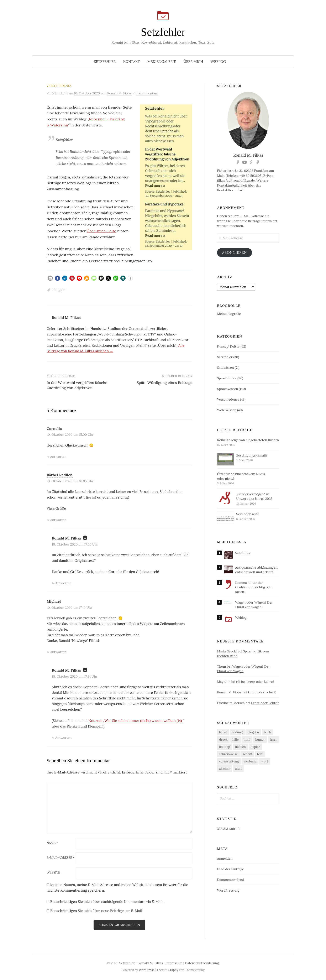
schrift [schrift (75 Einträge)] (247, 754)
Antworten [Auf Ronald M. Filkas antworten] (63, 583)
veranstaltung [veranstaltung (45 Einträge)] (229, 762)
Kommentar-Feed (230, 880)
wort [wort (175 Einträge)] (265, 762)
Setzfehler (163, 32)
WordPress (147, 971)
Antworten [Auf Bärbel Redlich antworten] (58, 520)
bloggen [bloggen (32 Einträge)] (253, 733)
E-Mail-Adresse (61, 858)
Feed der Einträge (231, 869)
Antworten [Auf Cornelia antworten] (58, 457)
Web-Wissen (227, 410)
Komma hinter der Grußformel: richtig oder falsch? (254, 588)
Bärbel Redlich (60, 475)
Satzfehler (225, 357)
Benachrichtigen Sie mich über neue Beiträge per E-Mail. (96, 911)
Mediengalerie (162, 62)
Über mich (193, 62)
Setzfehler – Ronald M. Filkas (141, 964)
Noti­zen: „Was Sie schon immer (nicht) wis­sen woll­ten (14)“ (136, 721)
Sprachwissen (228, 389)
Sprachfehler (227, 379)
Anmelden (225, 859)
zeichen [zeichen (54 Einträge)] (225, 769)
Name (52, 843)
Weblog (218, 62)
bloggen (59, 290)
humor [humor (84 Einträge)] (260, 740)
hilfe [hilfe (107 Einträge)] (236, 740)
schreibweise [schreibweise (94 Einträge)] (228, 754)
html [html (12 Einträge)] (247, 740)
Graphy (173, 971)
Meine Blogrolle (229, 314)
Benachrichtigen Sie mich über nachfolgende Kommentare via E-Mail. (107, 902)
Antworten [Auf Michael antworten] (58, 652)
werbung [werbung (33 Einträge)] (250, 762)
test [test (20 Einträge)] (260, 754)
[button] (50, 278)
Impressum (174, 964)
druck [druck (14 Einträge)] (223, 740)
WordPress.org (228, 891)
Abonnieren (235, 253)
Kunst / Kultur (228, 347)
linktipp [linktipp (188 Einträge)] (225, 747)
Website (53, 873)
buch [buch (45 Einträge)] (267, 733)
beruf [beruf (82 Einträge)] (223, 733)
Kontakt (132, 62)
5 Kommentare (147, 93)
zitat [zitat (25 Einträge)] (239, 769)
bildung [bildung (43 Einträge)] (237, 733)
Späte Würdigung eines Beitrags (164, 383)
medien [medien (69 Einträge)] (240, 747)
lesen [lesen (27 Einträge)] (274, 740)
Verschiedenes (59, 86)
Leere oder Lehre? (260, 682)
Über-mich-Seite (101, 231)
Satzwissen (225, 368)
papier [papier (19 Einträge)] (255, 747)
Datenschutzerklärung (202, 964)
